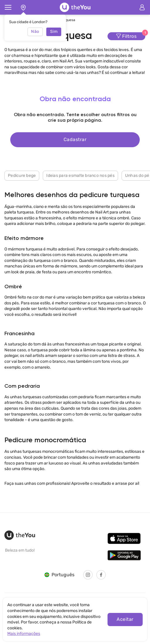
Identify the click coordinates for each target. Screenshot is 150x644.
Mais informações (24, 634)
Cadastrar (75, 139)
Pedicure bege (22, 176)
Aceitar (125, 619)
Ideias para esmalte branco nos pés (80, 176)
